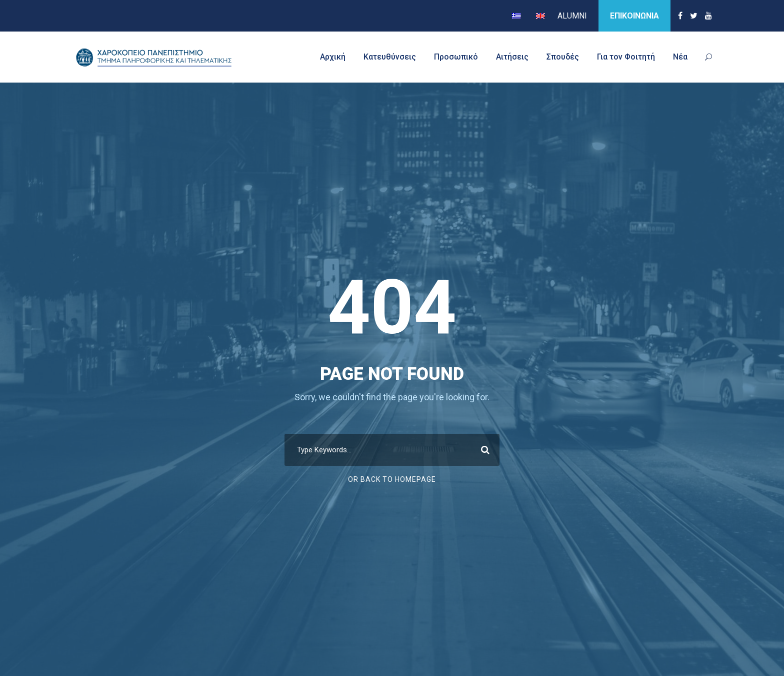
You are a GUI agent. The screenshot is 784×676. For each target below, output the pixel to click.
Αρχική (333, 57)
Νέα (680, 57)
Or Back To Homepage (392, 479)
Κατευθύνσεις (390, 57)
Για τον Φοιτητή (626, 57)
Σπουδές (563, 57)
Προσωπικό (456, 57)
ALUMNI (572, 16)
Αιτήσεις (512, 57)
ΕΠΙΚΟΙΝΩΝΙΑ (634, 16)
